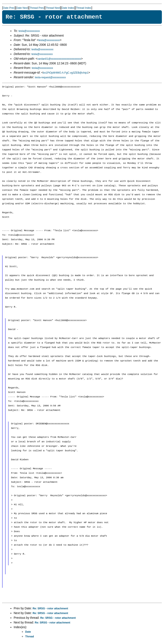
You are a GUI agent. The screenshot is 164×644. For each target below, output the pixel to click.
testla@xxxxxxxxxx (42, 49)
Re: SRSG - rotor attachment (50, 608)
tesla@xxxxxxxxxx (29, 31)
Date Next (22, 8)
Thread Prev (37, 8)
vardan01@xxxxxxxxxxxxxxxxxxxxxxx (59, 59)
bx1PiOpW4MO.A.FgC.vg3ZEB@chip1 (66, 73)
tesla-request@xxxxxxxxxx (51, 77)
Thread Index (84, 8)
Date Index (68, 8)
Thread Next (53, 8)
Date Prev (9, 8)
